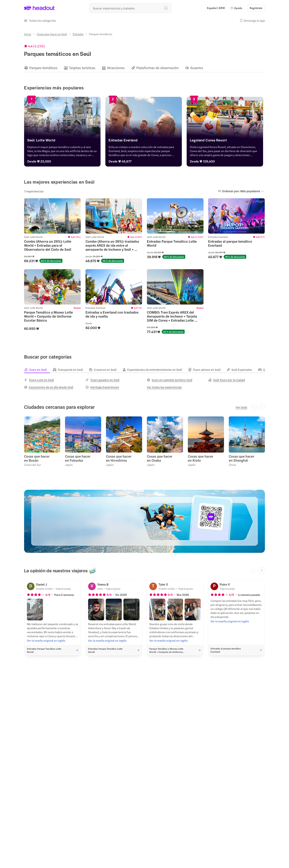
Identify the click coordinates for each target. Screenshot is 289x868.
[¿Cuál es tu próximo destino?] (130, 8)
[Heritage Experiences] (102, 387)
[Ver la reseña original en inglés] (46, 640)
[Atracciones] (116, 68)
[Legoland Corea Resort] (226, 141)
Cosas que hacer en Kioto (201, 458)
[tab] (38, 370)
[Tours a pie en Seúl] (39, 380)
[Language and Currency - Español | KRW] (216, 8)
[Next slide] (262, 570)
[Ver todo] (241, 407)
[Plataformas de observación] (157, 68)
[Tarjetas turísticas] (82, 68)
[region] (144, 68)
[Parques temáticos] (43, 68)
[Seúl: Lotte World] (63, 141)
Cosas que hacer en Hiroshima (119, 458)
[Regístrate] (256, 8)
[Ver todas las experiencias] (164, 387)
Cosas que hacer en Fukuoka (78, 458)
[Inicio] (28, 34)
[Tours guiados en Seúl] (102, 380)
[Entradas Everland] (144, 141)
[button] (236, 8)
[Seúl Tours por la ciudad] (227, 380)
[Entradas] (78, 34)
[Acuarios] (197, 68)
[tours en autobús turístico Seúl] (170, 380)
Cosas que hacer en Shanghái (242, 458)
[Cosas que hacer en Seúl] (52, 34)
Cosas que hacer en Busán (37, 458)
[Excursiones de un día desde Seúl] (49, 387)
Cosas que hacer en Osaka (160, 458)
